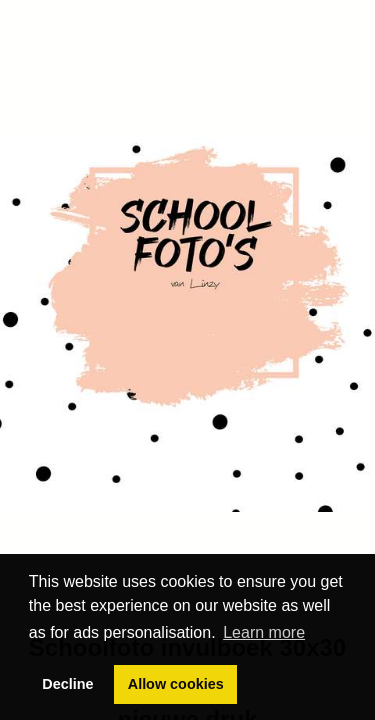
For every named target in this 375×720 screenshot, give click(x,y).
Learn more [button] (264, 632)
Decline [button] (67, 684)
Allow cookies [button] (176, 684)
